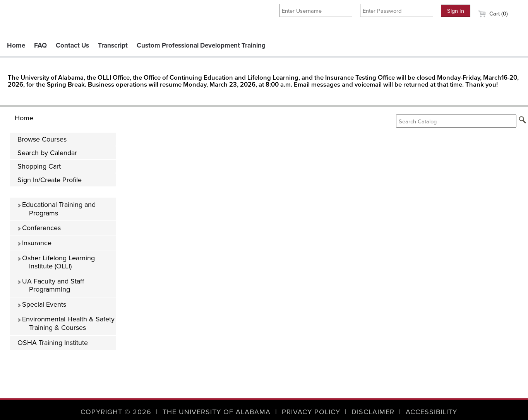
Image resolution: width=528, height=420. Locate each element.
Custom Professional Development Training (201, 45)
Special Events (42, 304)
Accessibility (431, 412)
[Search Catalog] (456, 121)
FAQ (40, 45)
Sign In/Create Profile (50, 180)
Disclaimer (373, 412)
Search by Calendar (47, 153)
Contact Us (72, 45)
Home (16, 45)
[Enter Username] (316, 10)
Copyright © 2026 (116, 412)
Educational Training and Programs (56, 209)
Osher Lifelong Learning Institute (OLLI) (56, 262)
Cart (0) (493, 14)
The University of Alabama (217, 412)
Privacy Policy (311, 412)
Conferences (39, 228)
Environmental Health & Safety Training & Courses (66, 323)
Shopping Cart (39, 166)
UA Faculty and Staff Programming (51, 285)
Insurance (34, 243)
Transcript (113, 45)
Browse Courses (42, 139)
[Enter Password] (397, 10)
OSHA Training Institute (53, 343)
